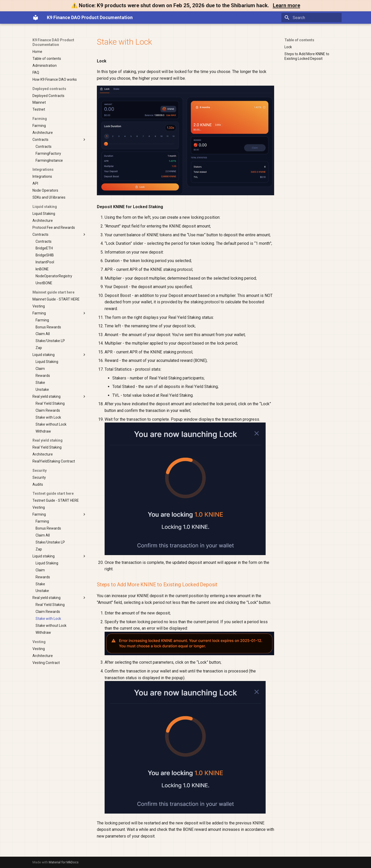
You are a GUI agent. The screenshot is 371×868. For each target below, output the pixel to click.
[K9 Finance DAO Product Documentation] (36, 18)
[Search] (311, 18)
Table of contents (299, 40)
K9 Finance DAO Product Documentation (53, 42)
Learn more (286, 5)
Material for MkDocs (64, 862)
